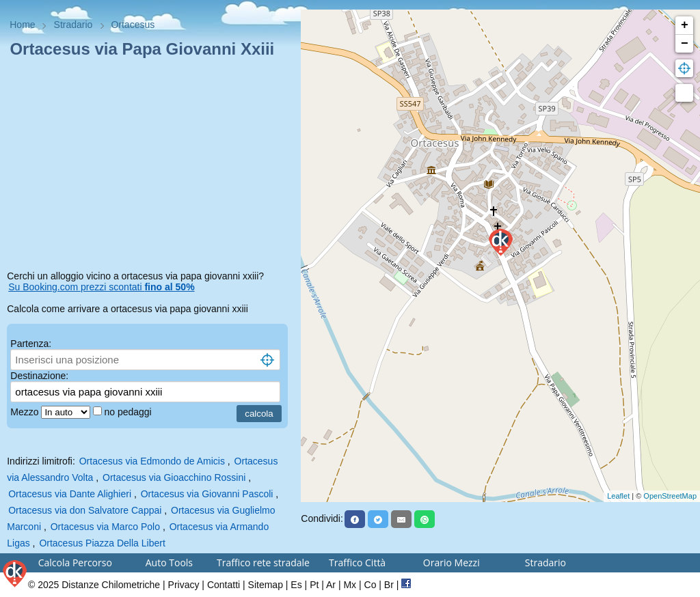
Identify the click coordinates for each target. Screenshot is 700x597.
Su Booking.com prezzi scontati (101, 287)
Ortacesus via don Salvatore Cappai (85, 510)
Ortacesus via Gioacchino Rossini (174, 477)
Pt (314, 585)
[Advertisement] (150, 167)
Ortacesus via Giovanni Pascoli (207, 494)
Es (296, 585)
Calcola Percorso (75, 563)
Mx (350, 585)
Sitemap (266, 585)
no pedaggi (129, 412)
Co (371, 585)
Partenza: (31, 344)
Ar (331, 585)
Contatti (224, 585)
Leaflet (618, 496)
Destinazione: (39, 376)
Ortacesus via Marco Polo (105, 527)
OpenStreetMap (670, 496)
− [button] (685, 44)
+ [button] (685, 25)
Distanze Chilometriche (111, 585)
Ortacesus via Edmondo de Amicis (152, 461)
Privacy (184, 585)
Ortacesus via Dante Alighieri (70, 494)
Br (389, 585)
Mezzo (26, 412)
